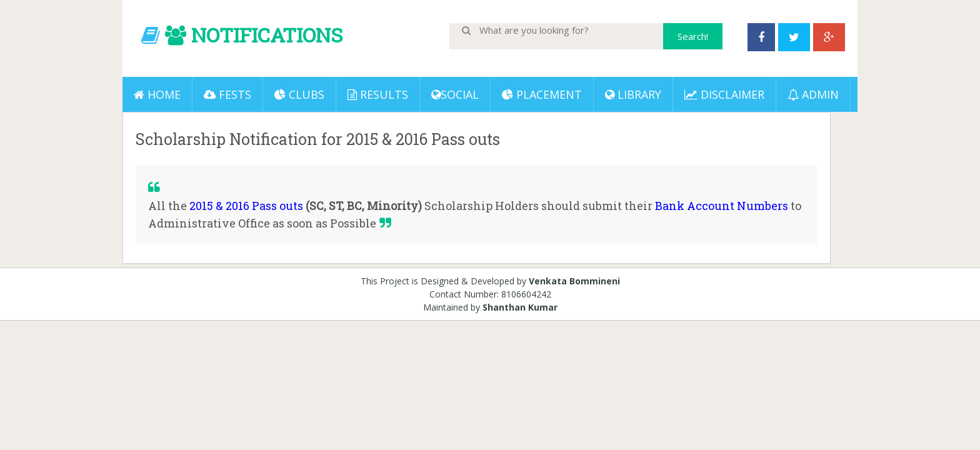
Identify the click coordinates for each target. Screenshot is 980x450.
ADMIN (813, 94)
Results (378, 94)
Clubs (299, 94)
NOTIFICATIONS (267, 35)
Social (455, 94)
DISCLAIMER (724, 94)
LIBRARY (633, 94)
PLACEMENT (542, 94)
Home (157, 94)
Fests (227, 94)
